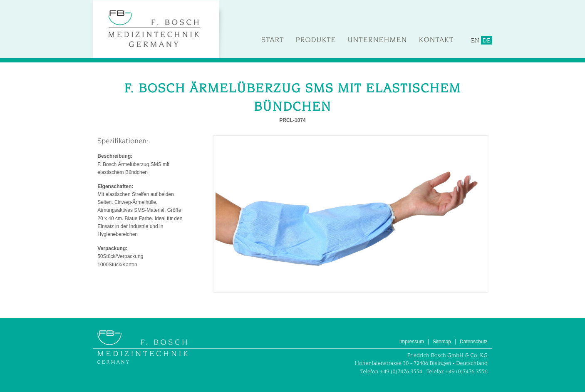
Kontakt (436, 40)
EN (475, 40)
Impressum (412, 342)
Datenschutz (474, 342)
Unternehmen (378, 40)
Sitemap (442, 342)
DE (487, 40)
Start (273, 40)
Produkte (316, 40)
